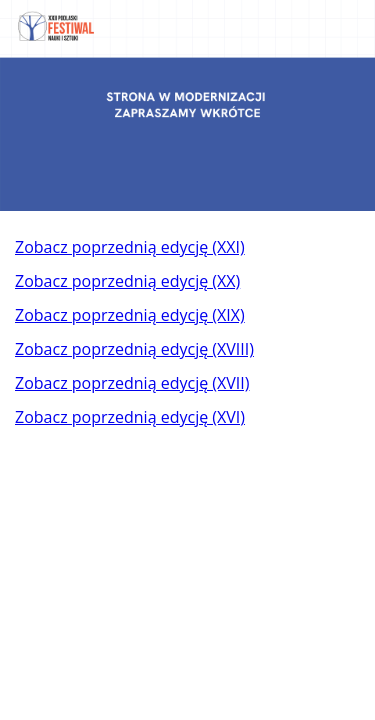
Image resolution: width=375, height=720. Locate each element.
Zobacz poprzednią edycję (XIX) (130, 315)
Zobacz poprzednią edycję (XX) (127, 281)
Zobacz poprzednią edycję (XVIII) (134, 349)
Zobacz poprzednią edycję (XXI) (130, 247)
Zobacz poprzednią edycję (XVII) (132, 383)
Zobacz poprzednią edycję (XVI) (130, 417)
